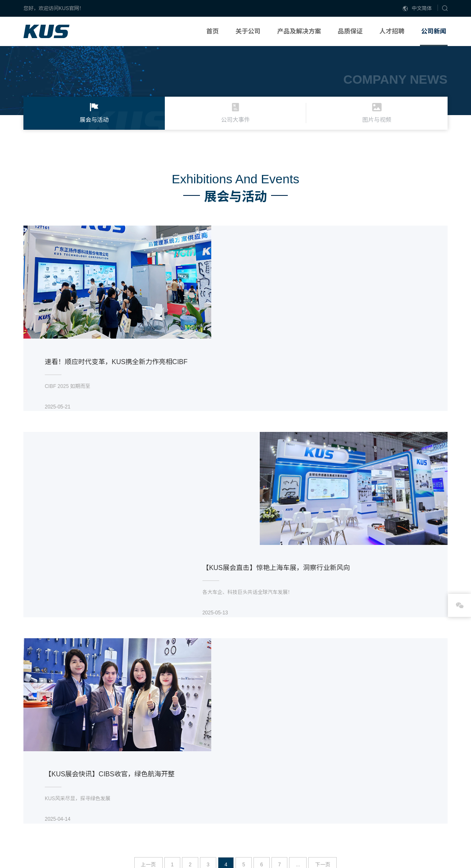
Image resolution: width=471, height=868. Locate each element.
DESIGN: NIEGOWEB (423, 850)
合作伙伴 (200, 809)
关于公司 (248, 31)
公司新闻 (434, 31)
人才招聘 (392, 31)
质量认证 (335, 787)
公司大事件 (435, 776)
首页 (212, 31)
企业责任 (384, 765)
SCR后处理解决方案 (262, 765)
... (298, 650)
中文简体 (417, 9)
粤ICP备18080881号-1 (49, 859)
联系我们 (200, 819)
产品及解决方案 (299, 31)
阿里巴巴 (151, 764)
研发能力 (335, 776)
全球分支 (200, 787)
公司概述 (200, 765)
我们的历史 (202, 798)
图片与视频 (435, 787)
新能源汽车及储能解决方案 (270, 776)
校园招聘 (384, 776)
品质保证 (350, 31)
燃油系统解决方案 (260, 787)
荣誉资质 (335, 798)
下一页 (323, 650)
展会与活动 (435, 765)
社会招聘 (384, 787)
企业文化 (200, 776)
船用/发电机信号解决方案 (268, 798)
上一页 (148, 650)
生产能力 (335, 765)
